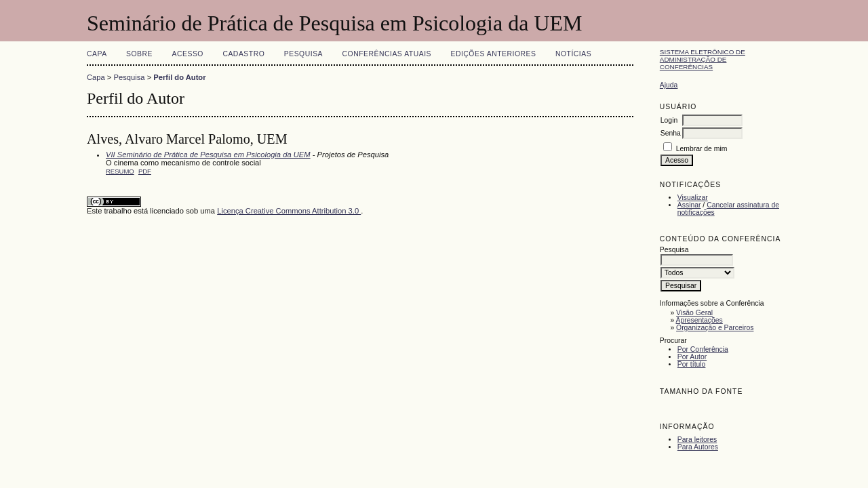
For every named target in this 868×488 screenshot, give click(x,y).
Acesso (188, 54)
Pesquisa (303, 54)
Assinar (689, 205)
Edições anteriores (493, 54)
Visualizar (693, 198)
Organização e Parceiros (715, 328)
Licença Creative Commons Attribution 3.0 (289, 211)
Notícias (573, 54)
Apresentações (699, 320)
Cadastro (243, 54)
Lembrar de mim (702, 149)
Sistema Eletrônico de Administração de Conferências (703, 59)
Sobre (139, 54)
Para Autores (698, 447)
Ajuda (669, 85)
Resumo (120, 171)
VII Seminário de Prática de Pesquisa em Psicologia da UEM (208, 155)
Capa (97, 54)
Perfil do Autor (179, 77)
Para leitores (697, 440)
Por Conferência (703, 349)
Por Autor (692, 357)
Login (669, 120)
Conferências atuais (387, 54)
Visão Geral (694, 313)
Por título (692, 364)
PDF (145, 171)
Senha (671, 133)
